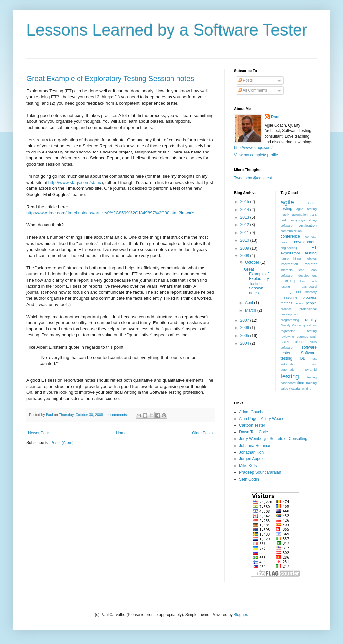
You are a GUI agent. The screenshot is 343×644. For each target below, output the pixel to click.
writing (307, 388)
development (305, 242)
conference (290, 236)
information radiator (299, 264)
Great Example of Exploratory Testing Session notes (110, 78)
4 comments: (118, 415)
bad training (289, 220)
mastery (311, 292)
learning (288, 281)
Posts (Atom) (62, 443)
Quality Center (291, 325)
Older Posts (202, 433)
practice (286, 309)
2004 (245, 343)
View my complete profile (256, 155)
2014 (245, 210)
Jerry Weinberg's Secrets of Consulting (273, 439)
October (253, 262)
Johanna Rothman (255, 446)
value (284, 388)
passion (299, 303)
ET (314, 248)
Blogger (240, 615)
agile (287, 202)
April (249, 303)
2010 (245, 240)
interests (287, 270)
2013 (245, 217)
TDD (302, 358)
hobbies (311, 259)
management (291, 292)
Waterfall (295, 388)
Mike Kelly (248, 466)
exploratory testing (299, 253)
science (300, 342)
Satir (313, 337)
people (311, 303)
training (312, 383)
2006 (245, 328)
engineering (289, 248)
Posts (245, 80)
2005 (245, 336)
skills (313, 342)
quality (311, 320)
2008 (245, 256)
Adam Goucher (252, 412)
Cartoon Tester (252, 425)
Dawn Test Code (254, 432)
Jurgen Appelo (252, 459)
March (251, 310)
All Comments (252, 90)
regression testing (299, 331)
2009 (245, 248)
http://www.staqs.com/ (253, 148)
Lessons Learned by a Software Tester (167, 30)
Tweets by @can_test (253, 178)
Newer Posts (39, 433)
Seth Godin (249, 479)
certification (308, 225)
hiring (297, 259)
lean (301, 270)
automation (300, 214)
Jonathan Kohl (252, 452)
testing (290, 376)
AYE (314, 214)
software (287, 347)
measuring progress (299, 297)
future (285, 259)
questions (310, 325)
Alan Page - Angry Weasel (262, 419)
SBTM (285, 342)
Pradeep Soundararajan (260, 472)
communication (291, 231)
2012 (245, 225)
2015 (245, 202)
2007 (245, 320)
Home (121, 433)
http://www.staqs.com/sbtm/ (75, 182)
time (301, 383)
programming (290, 320)
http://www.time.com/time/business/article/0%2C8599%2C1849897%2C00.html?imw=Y (110, 213)
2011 (245, 233)
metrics (286, 303)
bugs (301, 220)
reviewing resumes (295, 337)
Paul (275, 117)
